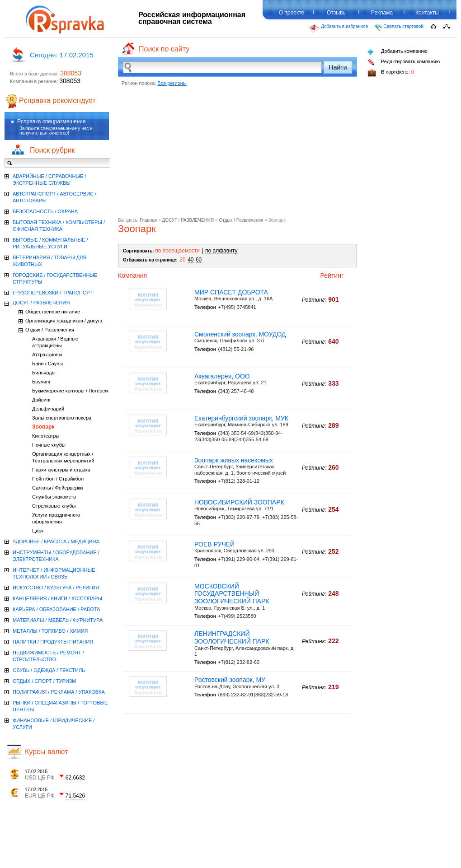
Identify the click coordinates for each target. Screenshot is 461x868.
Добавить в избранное (338, 28)
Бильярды (44, 373)
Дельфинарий (48, 409)
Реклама (382, 13)
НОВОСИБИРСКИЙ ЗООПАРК (239, 502)
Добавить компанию (397, 52)
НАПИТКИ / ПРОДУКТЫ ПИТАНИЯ (53, 642)
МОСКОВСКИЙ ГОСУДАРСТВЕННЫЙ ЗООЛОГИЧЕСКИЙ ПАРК (232, 594)
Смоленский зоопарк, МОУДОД (240, 334)
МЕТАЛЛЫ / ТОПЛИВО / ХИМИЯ (50, 631)
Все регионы (172, 83)
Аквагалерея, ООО (222, 376)
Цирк (38, 531)
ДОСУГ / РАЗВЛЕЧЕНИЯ (188, 220)
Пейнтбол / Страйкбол (58, 479)
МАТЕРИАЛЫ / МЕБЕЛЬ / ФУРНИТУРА (58, 620)
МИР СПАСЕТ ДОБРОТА (231, 292)
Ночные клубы (49, 445)
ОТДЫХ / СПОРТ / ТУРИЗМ (45, 681)
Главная (148, 220)
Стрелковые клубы (54, 506)
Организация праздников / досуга (64, 321)
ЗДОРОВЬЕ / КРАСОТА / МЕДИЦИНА (56, 541)
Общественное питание (53, 312)
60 (199, 260)
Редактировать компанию (404, 62)
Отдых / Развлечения (241, 220)
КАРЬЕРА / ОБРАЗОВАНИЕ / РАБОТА (56, 609)
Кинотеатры (46, 436)
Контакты (427, 13)
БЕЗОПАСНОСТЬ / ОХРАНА (45, 211)
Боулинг (41, 382)
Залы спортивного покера (62, 418)
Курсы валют (47, 752)
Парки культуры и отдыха (61, 470)
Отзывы (337, 13)
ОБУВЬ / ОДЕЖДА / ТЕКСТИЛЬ (49, 670)
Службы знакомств (54, 497)
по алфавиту (221, 251)
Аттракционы (47, 355)
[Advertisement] (238, 154)
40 (191, 260)
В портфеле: (391, 73)
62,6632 (75, 778)
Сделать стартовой (399, 28)
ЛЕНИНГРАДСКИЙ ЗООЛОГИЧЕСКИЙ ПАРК (232, 637)
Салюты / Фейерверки (58, 488)
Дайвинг (42, 400)
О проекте (292, 13)
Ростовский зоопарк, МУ (230, 680)
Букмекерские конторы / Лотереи (70, 391)
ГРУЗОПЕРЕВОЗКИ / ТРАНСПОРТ (53, 293)
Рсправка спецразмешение (52, 121)
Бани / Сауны (47, 364)
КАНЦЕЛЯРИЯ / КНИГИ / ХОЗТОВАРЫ (57, 598)
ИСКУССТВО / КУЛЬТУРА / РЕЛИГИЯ (56, 588)
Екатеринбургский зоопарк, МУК (241, 418)
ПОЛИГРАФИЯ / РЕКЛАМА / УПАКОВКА (59, 692)
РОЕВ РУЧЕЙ (214, 544)
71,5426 (75, 796)
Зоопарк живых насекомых (234, 460)
